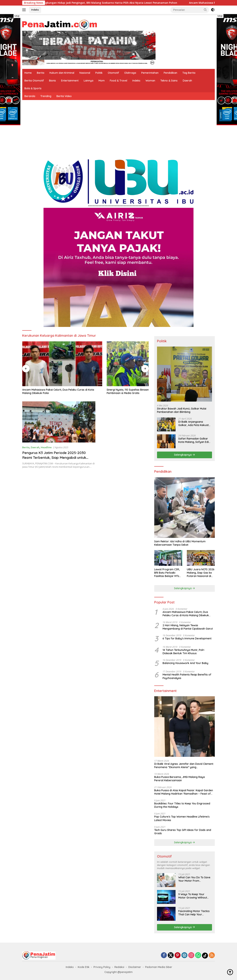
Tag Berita (189, 73)
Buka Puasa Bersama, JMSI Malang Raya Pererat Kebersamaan (180, 779)
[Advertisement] (118, 128)
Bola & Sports (33, 88)
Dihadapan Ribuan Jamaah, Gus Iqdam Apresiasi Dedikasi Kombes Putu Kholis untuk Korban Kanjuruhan (128, 370)
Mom (102, 81)
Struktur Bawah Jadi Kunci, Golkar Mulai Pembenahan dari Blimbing (182, 410)
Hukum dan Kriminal (62, 73)
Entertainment (70, 81)
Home (28, 73)
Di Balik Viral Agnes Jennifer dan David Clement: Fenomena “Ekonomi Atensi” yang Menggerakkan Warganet (184, 766)
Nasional (85, 73)
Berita (41, 73)
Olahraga (130, 73)
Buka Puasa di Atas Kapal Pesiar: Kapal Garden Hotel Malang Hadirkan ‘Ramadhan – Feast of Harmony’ (184, 792)
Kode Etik (84, 967)
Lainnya (89, 81)
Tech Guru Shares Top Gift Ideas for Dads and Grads (183, 832)
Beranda (30, 96)
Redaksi (119, 967)
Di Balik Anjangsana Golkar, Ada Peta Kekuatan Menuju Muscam (195, 423)
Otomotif (113, 73)
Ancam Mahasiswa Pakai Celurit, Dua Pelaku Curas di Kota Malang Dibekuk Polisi (39, 370)
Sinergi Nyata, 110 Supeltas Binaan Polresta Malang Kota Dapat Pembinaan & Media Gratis (84, 370)
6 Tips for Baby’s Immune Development (187, 638)
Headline (46, 428)
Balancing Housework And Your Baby (185, 663)
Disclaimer (135, 967)
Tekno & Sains (169, 81)
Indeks (35, 10)
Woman (150, 81)
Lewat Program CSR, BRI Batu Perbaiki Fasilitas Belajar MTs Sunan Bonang (167, 573)
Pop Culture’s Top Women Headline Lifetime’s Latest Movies (182, 818)
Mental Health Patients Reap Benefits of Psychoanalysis (187, 676)
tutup (17, 16)
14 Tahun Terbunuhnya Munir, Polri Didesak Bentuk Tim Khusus (183, 652)
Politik (99, 73)
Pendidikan (170, 73)
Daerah (187, 81)
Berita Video (64, 96)
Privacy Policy (102, 967)
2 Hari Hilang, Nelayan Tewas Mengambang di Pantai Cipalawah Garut (188, 627)
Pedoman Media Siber (159, 967)
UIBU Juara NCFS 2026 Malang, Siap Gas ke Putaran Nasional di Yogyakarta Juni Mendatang (201, 573)
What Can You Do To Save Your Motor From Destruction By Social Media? (194, 879)
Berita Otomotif (34, 81)
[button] (205, 10)
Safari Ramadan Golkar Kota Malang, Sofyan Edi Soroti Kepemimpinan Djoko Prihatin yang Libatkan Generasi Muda (193, 440)
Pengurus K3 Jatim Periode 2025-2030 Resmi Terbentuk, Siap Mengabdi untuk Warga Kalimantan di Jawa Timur (56, 438)
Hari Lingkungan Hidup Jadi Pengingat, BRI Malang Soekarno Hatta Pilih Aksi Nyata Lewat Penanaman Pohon (119, 3)
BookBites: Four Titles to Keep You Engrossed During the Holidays (182, 805)
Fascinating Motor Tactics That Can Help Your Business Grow (194, 913)
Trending (46, 96)
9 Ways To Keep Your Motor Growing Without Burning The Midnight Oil (193, 896)
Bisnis (52, 81)
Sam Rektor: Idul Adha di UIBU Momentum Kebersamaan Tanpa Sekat (180, 543)
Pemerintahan (150, 73)
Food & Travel (118, 81)
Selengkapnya (185, 455)
